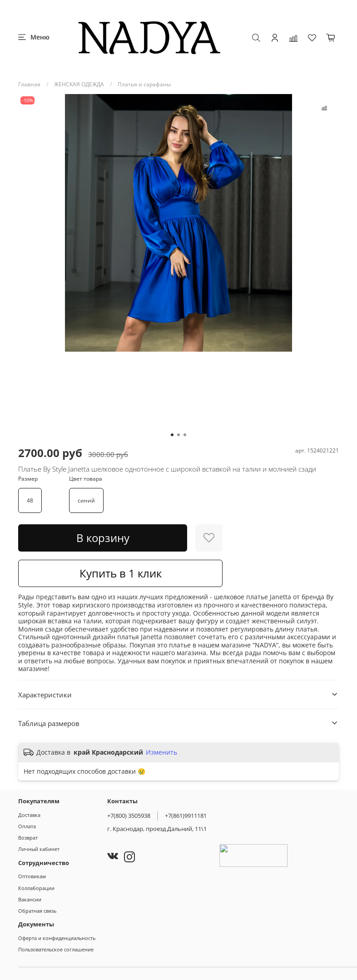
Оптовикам (32, 876)
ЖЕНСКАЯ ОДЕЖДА (79, 84)
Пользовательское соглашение (56, 949)
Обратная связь (37, 911)
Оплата (27, 826)
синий (86, 500)
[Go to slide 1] (172, 435)
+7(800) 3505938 (129, 816)
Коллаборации (36, 888)
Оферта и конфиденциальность (57, 938)
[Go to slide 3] (185, 435)
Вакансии (30, 899)
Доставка (29, 815)
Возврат (28, 838)
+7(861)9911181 (186, 816)
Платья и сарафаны (144, 84)
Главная (29, 84)
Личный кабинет (39, 849)
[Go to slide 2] (178, 435)
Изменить (161, 752)
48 (30, 500)
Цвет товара (86, 479)
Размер (28, 479)
